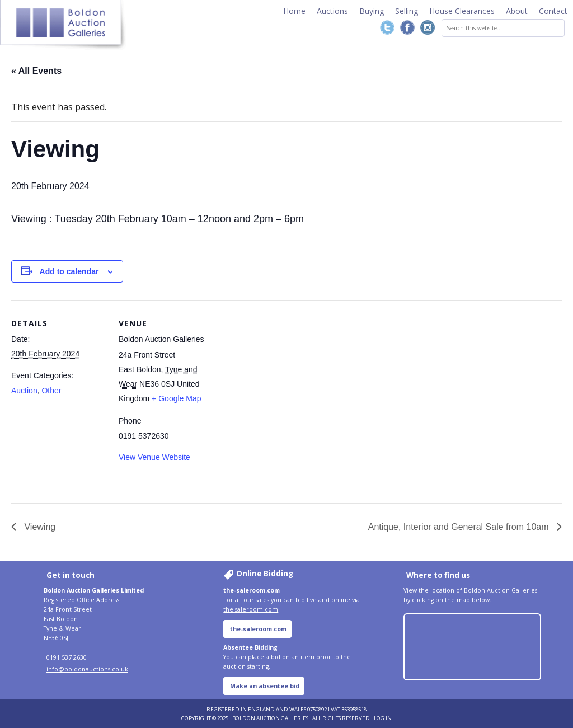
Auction (24, 391)
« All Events (36, 71)
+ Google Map (176, 398)
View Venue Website (154, 457)
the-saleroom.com (251, 609)
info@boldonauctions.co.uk (87, 669)
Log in (383, 718)
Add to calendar (69, 271)
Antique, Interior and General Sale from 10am (460, 527)
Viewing (39, 527)
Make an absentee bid (265, 686)
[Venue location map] (285, 353)
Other (51, 391)
